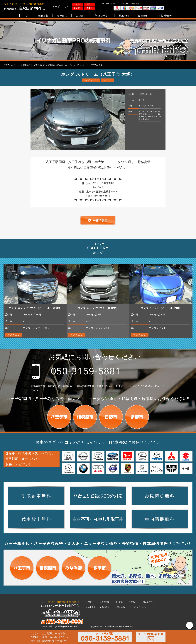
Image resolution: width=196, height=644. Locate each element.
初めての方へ (148, 602)
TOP (90, 602)
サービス (119, 602)
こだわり (133, 602)
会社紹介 (105, 607)
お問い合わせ (121, 607)
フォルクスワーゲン (138, 607)
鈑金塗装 (105, 602)
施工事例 (92, 607)
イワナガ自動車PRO (107, 626)
